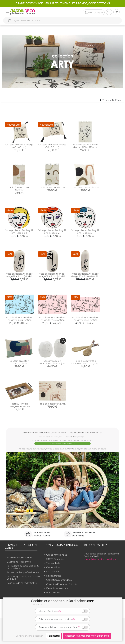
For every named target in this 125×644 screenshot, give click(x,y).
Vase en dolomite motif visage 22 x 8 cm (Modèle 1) (85, 276)
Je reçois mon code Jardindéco (63, 444)
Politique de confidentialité (22, 583)
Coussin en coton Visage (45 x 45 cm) (19, 146)
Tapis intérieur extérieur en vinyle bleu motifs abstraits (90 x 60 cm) (19, 320)
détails (38, 604)
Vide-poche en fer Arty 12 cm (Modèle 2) (52, 232)
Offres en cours (55, 559)
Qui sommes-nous (57, 555)
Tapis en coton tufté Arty (52, 404)
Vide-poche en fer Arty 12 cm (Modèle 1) (19, 232)
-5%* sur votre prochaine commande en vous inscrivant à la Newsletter (62, 432)
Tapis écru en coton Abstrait (19, 189)
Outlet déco (53, 567)
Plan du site (53, 592)
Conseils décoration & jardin (62, 584)
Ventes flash (53, 563)
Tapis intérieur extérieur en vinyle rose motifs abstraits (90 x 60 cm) (52, 320)
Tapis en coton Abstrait (52, 187)
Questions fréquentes (19, 562)
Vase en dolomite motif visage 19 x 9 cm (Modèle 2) (52, 276)
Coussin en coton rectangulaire (19, 362)
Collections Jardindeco (59, 580)
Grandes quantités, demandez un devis (23, 578)
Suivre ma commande (19, 558)
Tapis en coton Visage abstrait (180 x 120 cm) (85, 146)
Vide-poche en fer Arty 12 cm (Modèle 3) (85, 232)
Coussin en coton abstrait (85, 187)
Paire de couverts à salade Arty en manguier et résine (85, 363)
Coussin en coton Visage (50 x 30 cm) (52, 146)
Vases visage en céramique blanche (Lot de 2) (52, 363)
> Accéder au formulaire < (100, 560)
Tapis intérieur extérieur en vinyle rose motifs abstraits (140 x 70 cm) (85, 320)
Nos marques (54, 576)
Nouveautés (53, 572)
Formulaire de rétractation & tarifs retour (23, 567)
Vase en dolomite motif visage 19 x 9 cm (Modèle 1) (19, 276)
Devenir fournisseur (57, 588)
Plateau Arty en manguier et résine (19, 405)
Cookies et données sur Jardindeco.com (63, 601)
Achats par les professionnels (23, 572)
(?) (60, 611)
